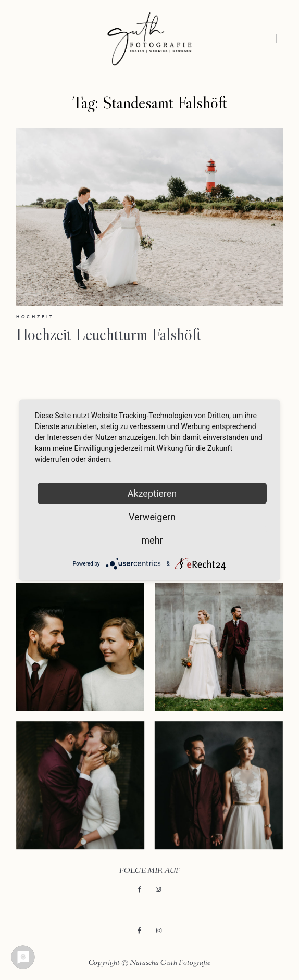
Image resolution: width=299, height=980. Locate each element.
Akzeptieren (152, 493)
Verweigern (152, 517)
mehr (152, 540)
